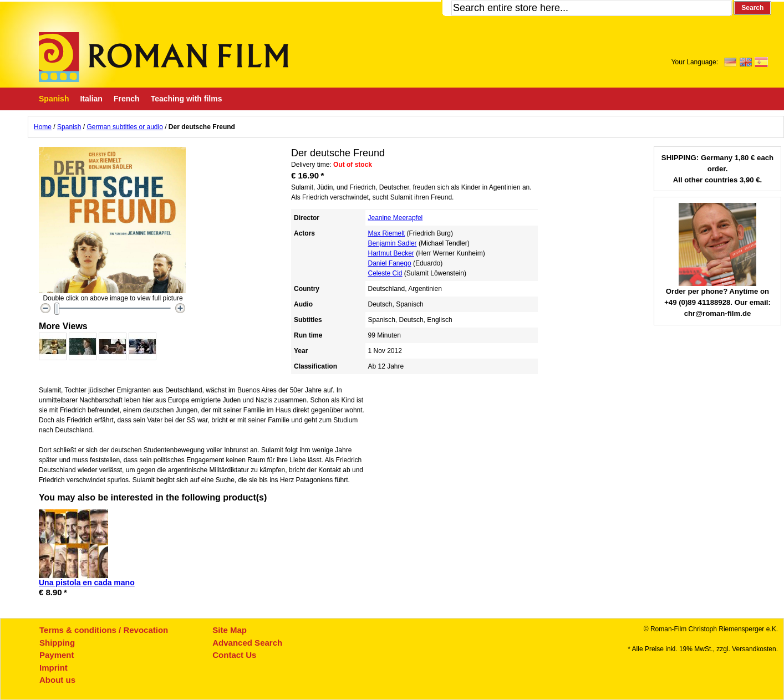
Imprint (54, 668)
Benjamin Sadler (393, 243)
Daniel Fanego (390, 263)
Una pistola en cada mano (87, 583)
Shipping (57, 643)
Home (43, 127)
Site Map (230, 630)
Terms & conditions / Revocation (104, 630)
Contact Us (234, 655)
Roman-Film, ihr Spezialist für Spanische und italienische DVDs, (164, 57)
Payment (57, 655)
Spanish (69, 127)
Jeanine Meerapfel (396, 218)
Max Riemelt (387, 233)
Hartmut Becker (391, 253)
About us (57, 680)
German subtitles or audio (124, 127)
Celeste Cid (385, 273)
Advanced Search (247, 643)
